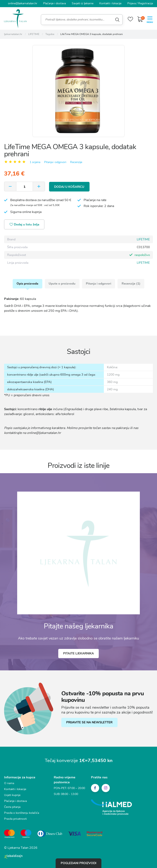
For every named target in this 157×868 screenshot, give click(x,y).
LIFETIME (143, 239)
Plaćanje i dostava (54, 3)
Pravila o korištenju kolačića (22, 813)
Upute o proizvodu (62, 284)
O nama (9, 783)
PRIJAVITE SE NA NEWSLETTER (90, 723)
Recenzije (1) (131, 284)
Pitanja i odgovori (55, 162)
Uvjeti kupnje (12, 795)
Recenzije (76, 162)
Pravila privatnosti (15, 819)
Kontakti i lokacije (110, 3)
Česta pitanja (12, 807)
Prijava (132, 3)
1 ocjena (35, 162)
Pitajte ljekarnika (78, 654)
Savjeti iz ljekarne (83, 3)
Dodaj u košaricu (69, 186)
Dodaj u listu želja (25, 225)
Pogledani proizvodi (78, 863)
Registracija (146, 3)
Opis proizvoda (27, 284)
